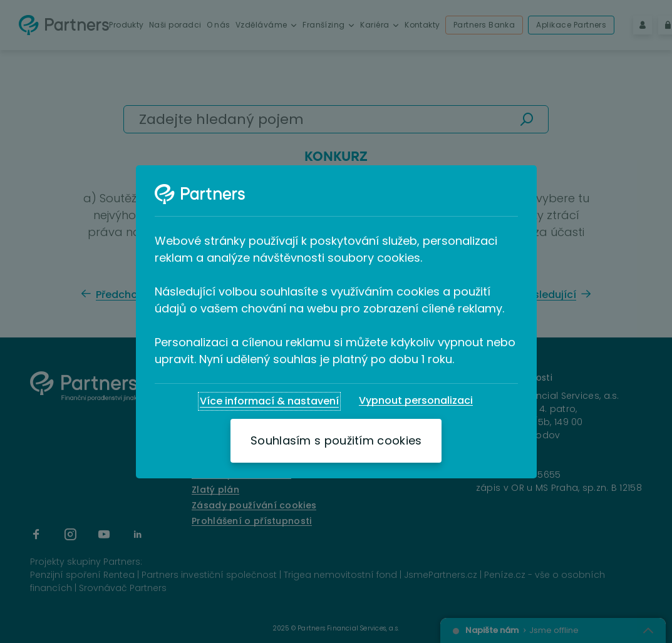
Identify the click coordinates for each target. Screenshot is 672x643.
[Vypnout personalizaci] (416, 401)
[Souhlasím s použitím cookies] (336, 441)
